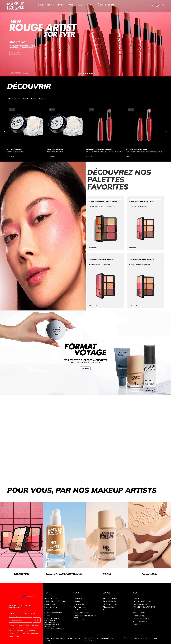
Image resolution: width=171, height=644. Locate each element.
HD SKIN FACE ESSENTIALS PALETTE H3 (141, 259)
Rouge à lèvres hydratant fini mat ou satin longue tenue (104, 151)
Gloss (106, 610)
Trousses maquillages (142, 601)
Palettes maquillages (142, 604)
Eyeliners (78, 601)
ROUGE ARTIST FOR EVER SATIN (136, 149)
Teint (50, 5)
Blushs (47, 615)
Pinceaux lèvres (110, 607)
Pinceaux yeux (80, 619)
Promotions (14, 99)
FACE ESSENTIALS (21, 574)
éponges (136, 624)
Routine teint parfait (141, 618)
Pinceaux (136, 598)
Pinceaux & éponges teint (55, 628)
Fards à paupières (82, 610)
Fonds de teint (51, 598)
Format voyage (139, 615)
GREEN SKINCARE (106, 4)
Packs (90, 5)
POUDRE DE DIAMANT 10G (55, 149)
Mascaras (78, 598)
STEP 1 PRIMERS (140, 621)
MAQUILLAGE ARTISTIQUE (144, 607)
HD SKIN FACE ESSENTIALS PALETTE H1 (141, 201)
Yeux (60, 5)
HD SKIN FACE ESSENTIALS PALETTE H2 (101, 259)
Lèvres (70, 5)
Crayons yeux (80, 604)
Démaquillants (139, 612)
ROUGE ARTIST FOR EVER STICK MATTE (99, 149)
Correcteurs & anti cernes (55, 601)
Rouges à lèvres (110, 598)
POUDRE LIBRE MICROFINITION (15, 151)
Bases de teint (51, 607)
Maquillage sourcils (82, 612)
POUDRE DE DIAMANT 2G (15, 149)
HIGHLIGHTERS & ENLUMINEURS (52, 619)
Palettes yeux (80, 607)
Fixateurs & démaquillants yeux (85, 616)
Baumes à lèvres (110, 604)
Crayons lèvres (109, 601)
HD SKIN (40, 5)
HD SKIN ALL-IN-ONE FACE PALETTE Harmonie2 (104, 201)
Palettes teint (50, 604)
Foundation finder (150, 574)
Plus (80, 5)
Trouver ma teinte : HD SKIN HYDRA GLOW (64, 574)
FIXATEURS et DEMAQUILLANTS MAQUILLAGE (52, 624)
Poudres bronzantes (53, 612)
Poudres (48, 610)
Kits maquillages (140, 610)
